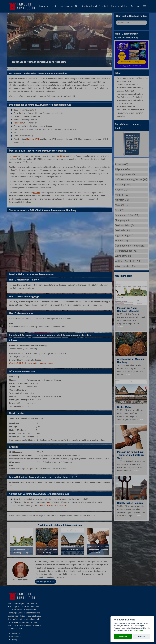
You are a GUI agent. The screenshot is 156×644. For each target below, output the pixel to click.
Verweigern (141, 636)
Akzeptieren (123, 636)
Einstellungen (138, 630)
